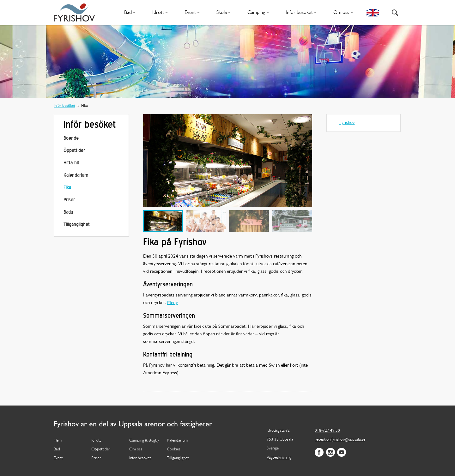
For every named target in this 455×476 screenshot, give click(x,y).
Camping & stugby (144, 440)
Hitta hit (71, 163)
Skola (225, 13)
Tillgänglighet (77, 225)
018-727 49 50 (327, 431)
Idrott (161, 13)
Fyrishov (347, 123)
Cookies (174, 449)
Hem (58, 440)
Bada (68, 213)
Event (193, 13)
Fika (67, 188)
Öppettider (74, 151)
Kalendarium (76, 176)
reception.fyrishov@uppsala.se (340, 439)
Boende (71, 139)
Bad (131, 13)
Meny (173, 303)
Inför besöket (302, 13)
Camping (259, 13)
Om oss (344, 13)
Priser (69, 200)
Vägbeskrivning (279, 458)
